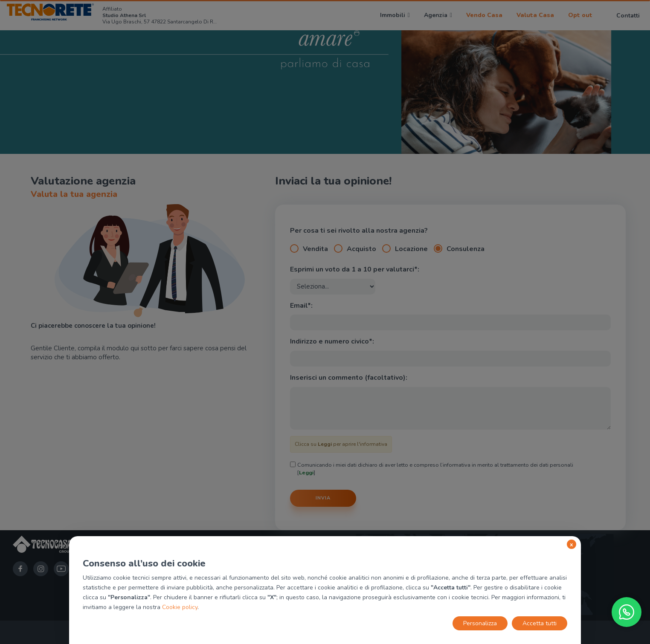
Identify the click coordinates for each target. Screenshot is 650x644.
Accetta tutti (540, 623)
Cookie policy (180, 607)
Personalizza (480, 623)
